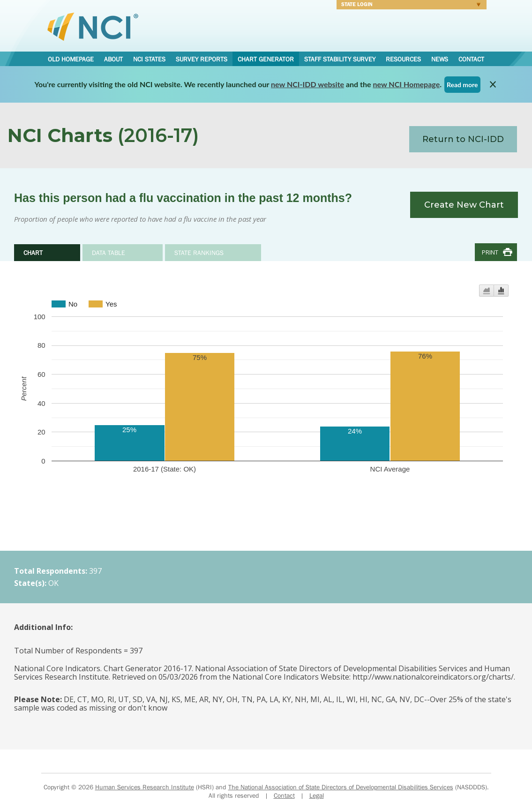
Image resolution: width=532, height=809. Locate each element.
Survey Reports (202, 59)
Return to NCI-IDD (463, 139)
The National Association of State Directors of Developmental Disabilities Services (341, 787)
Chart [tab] (33, 253)
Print (490, 252)
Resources (403, 59)
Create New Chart (464, 205)
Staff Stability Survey (340, 59)
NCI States (149, 59)
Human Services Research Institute (145, 787)
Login (408, 6)
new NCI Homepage (407, 84)
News (440, 59)
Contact (471, 59)
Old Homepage (71, 59)
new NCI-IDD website (307, 84)
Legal (317, 795)
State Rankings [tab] (199, 253)
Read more (462, 85)
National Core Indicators (93, 26)
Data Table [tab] (109, 253)
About (113, 59)
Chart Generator (266, 59)
